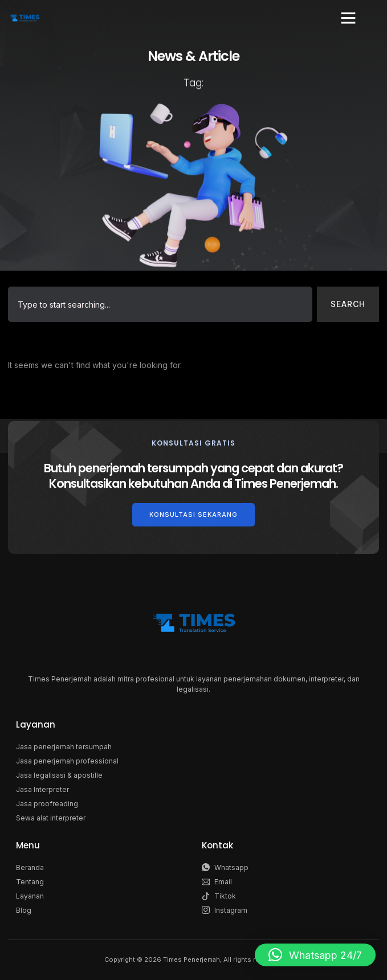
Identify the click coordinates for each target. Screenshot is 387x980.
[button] (348, 18)
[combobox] (160, 304)
